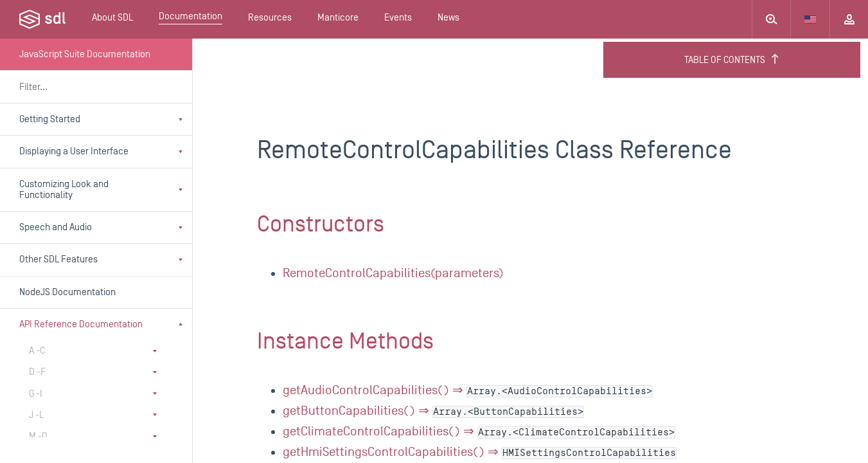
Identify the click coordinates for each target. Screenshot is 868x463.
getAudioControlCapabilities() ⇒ (468, 390)
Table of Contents (732, 60)
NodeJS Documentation (67, 292)
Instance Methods (345, 341)
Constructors (321, 224)
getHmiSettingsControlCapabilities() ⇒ (480, 452)
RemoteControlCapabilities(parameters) (393, 273)
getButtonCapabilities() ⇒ (433, 411)
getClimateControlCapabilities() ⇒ (479, 431)
